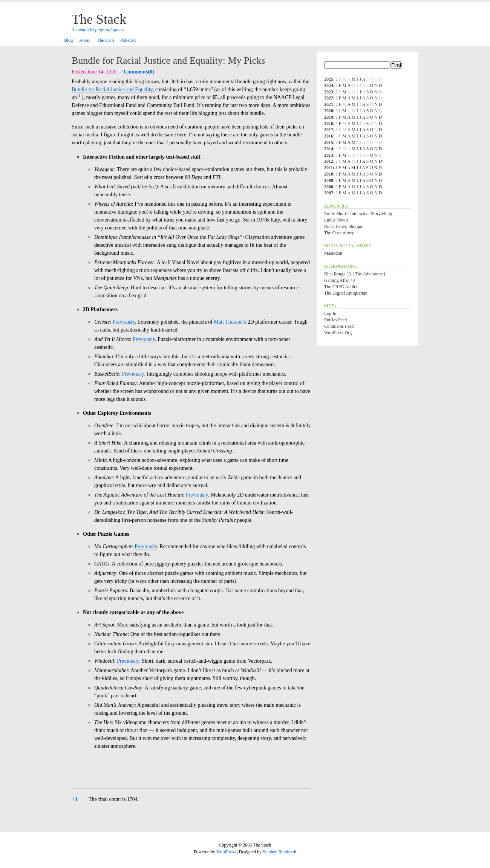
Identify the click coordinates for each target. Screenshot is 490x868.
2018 (329, 124)
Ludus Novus (336, 220)
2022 (329, 98)
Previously (124, 322)
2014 (329, 149)
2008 (329, 187)
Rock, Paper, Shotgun (344, 226)
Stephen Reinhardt (279, 852)
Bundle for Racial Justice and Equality (112, 89)
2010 (329, 174)
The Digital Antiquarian (346, 293)
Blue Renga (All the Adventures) (355, 274)
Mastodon (333, 253)
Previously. (129, 661)
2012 (329, 161)
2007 (329, 193)
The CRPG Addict (341, 287)
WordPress (226, 852)
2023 (329, 92)
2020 (329, 111)
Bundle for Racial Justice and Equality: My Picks (168, 60)
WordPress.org (338, 333)
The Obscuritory (339, 233)
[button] (80, 97)
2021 (329, 104)
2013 (329, 155)
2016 (329, 136)
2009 (329, 180)
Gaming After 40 (339, 280)
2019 (329, 117)
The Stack (99, 19)
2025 (329, 79)
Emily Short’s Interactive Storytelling (358, 214)
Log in (330, 313)
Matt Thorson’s (230, 322)
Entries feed (335, 320)
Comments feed (339, 326)
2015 (329, 142)
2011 (328, 168)
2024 (329, 86)
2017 (329, 130)
